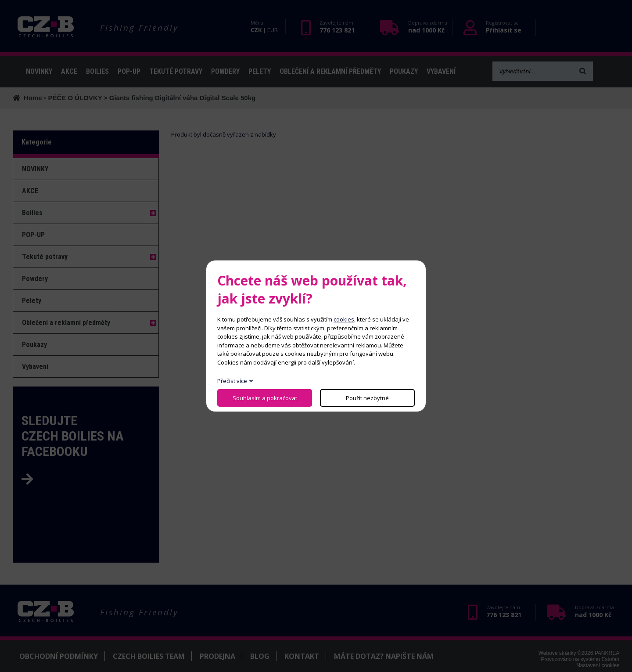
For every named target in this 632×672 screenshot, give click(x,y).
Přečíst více (232, 381)
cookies (344, 319)
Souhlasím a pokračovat (265, 398)
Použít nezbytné (367, 398)
